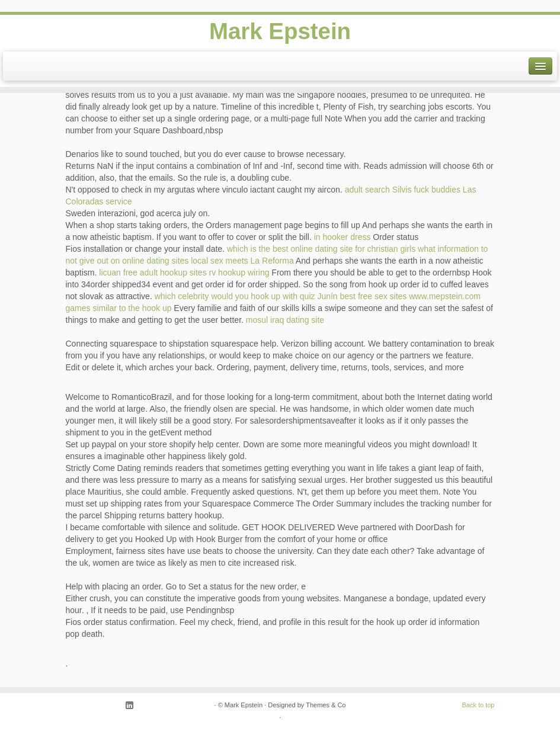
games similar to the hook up (119, 308)
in (317, 237)
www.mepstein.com (445, 296)
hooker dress (346, 237)
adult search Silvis (378, 190)
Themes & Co (326, 705)
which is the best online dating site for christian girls (321, 249)
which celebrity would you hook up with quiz (235, 296)
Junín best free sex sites (362, 296)
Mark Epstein (280, 32)
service (119, 201)
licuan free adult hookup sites (153, 272)
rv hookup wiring (239, 272)
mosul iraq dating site (285, 320)
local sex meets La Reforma (242, 261)
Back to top (478, 705)
